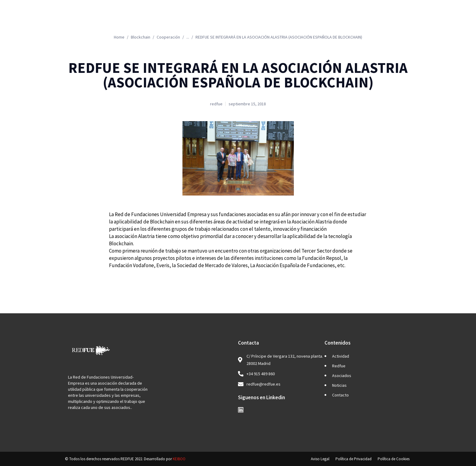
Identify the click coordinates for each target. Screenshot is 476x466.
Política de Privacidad (354, 459)
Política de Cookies (394, 459)
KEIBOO (179, 459)
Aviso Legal (320, 459)
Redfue (269, 20)
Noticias (352, 20)
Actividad (229, 20)
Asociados (310, 20)
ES (422, 20)
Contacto (390, 20)
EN (445, 20)
